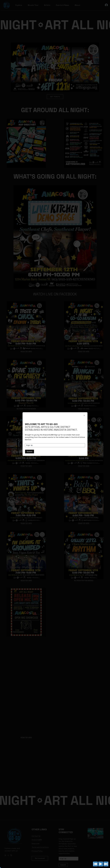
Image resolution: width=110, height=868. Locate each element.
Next (106, 864)
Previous (95, 864)
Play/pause (101, 864)
